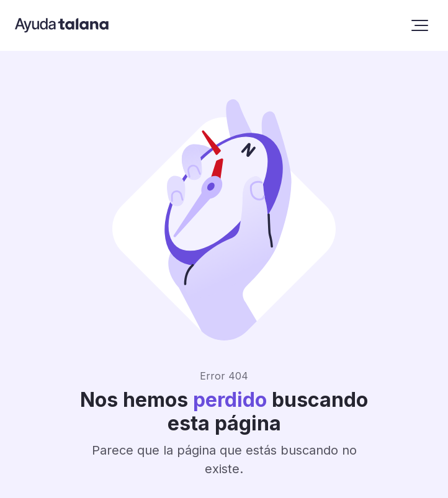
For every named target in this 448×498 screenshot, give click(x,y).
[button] (420, 25)
